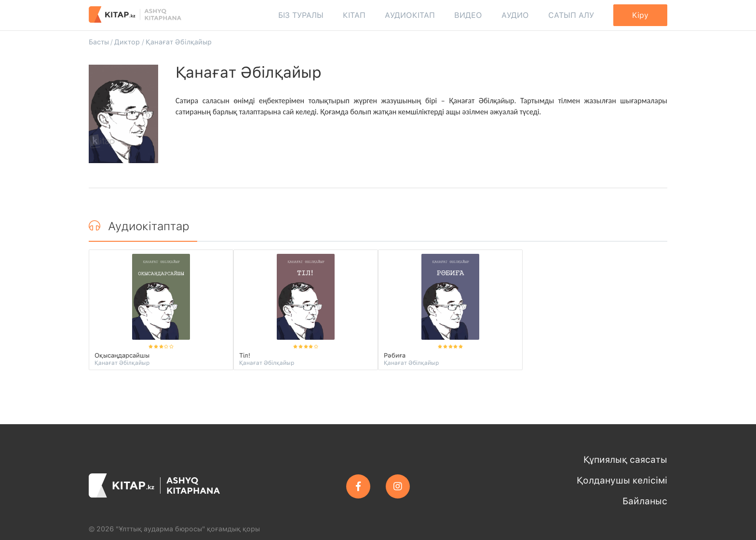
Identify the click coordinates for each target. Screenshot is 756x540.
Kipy (640, 15)
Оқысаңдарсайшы (122, 355)
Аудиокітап (410, 15)
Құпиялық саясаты (625, 460)
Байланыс (645, 501)
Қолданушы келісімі (622, 480)
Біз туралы (301, 15)
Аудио (515, 15)
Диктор (127, 42)
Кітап (354, 15)
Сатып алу (571, 15)
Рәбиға (395, 355)
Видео (468, 15)
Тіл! (245, 355)
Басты (99, 42)
